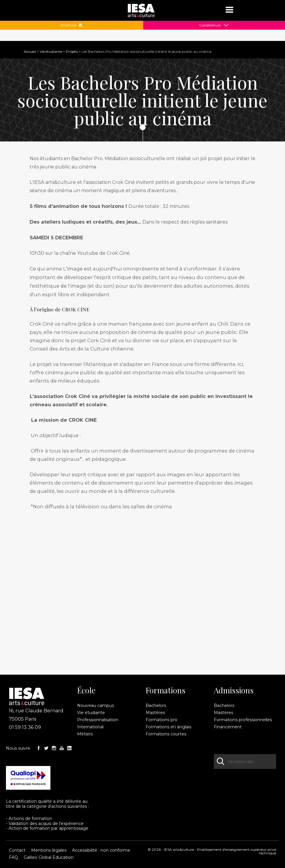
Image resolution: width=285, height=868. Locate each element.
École (86, 690)
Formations (165, 690)
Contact (17, 850)
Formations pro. (162, 720)
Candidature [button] (210, 25)
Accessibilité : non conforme (101, 850)
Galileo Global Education (49, 857)
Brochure (72, 25)
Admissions (234, 690)
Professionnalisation (98, 720)
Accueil (30, 51)
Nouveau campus (95, 705)
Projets (72, 51)
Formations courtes (166, 734)
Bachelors (156, 705)
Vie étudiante (51, 51)
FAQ (13, 857)
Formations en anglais (168, 727)
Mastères (155, 713)
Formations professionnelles (243, 720)
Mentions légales (49, 850)
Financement (228, 727)
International (90, 727)
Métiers (85, 734)
